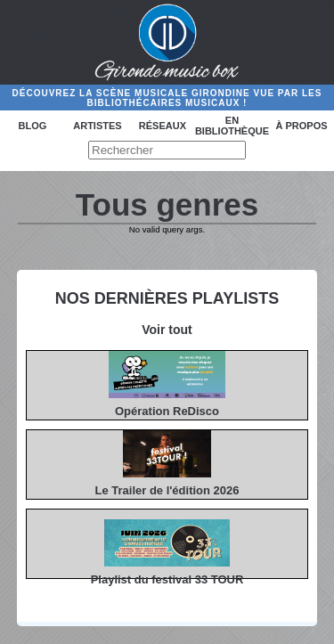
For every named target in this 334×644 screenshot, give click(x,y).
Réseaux (163, 126)
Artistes (97, 126)
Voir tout (167, 330)
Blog (33, 126)
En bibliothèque (232, 126)
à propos (301, 126)
